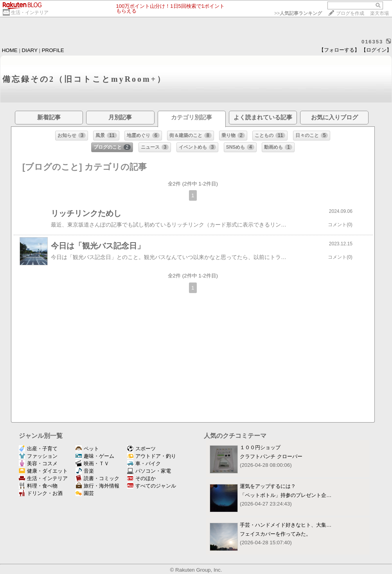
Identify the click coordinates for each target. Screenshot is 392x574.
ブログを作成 (350, 13)
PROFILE (53, 50)
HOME (10, 50)
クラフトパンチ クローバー (271, 456)
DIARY (30, 50)
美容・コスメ (38, 463)
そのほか (141, 478)
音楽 (85, 471)
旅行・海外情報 (97, 486)
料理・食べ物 (38, 486)
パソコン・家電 (149, 471)
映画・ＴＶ (92, 463)
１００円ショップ (260, 447)
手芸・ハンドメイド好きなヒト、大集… (286, 525)
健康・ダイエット (43, 471)
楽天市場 (379, 13)
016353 (372, 42)
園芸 (85, 493)
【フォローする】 (339, 50)
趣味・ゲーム (95, 456)
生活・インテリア (30, 13)
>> (298, 13)
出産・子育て (38, 449)
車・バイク (144, 463)
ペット (87, 449)
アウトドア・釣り (152, 456)
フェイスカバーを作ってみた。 (275, 534)
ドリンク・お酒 (41, 493)
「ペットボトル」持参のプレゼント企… (286, 495)
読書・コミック (97, 478)
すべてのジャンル (152, 486)
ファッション (38, 456)
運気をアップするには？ (268, 486)
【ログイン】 (376, 50)
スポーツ (141, 449)
